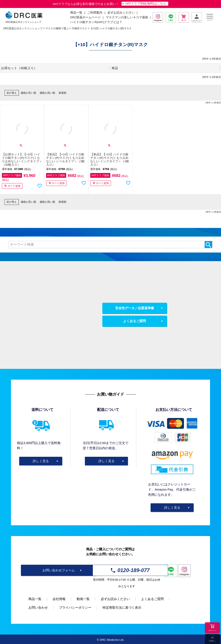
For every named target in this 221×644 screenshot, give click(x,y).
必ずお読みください (121, 13)
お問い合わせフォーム (59, 570)
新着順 (62, 93)
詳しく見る (41, 461)
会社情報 (59, 599)
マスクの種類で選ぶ (57, 28)
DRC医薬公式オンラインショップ (23, 28)
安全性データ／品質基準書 (135, 308)
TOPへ (212, 641)
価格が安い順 (28, 93)
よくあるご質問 (135, 321)
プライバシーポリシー (75, 607)
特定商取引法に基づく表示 (122, 607)
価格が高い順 (47, 93)
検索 (208, 245)
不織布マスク (79, 28)
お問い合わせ (38, 607)
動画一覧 (83, 599)
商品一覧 (35, 599)
